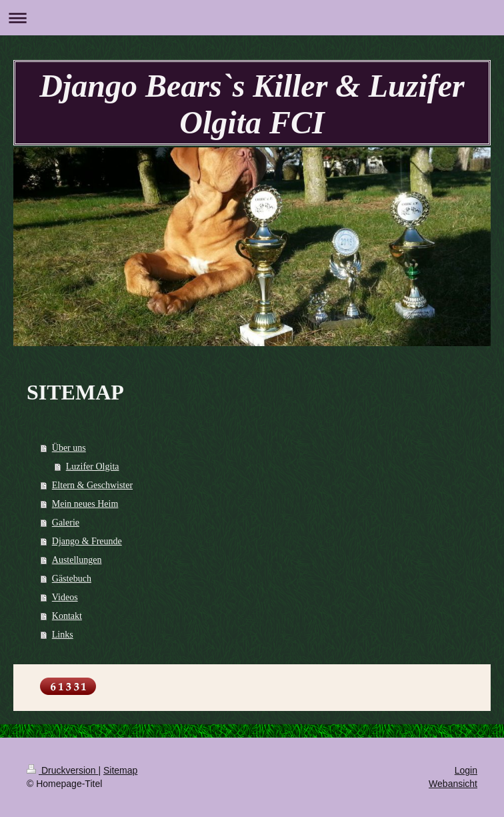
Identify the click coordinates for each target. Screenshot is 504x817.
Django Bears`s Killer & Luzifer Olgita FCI (252, 104)
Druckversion (62, 770)
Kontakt (67, 616)
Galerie (66, 523)
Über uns (69, 448)
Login (466, 770)
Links (63, 635)
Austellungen (77, 560)
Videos (65, 597)
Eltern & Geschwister (92, 485)
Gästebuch (72, 579)
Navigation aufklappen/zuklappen (252, 18)
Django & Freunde (87, 541)
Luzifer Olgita (93, 467)
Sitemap (120, 770)
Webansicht (453, 784)
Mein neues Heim (85, 504)
